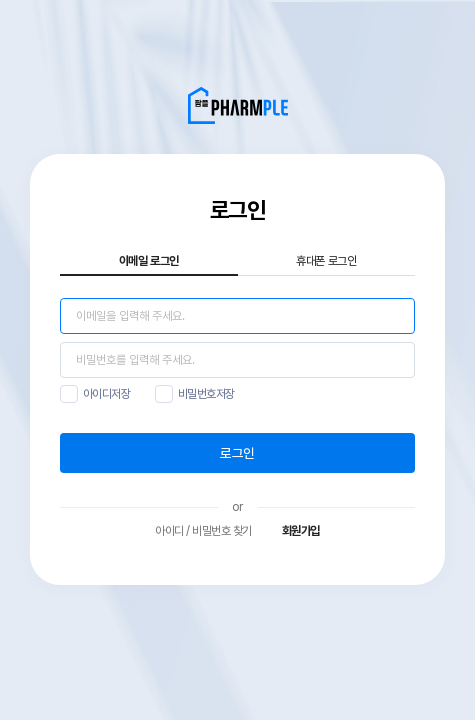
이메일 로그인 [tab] (149, 261)
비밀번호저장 (206, 394)
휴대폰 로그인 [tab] (326, 261)
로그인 (237, 453)
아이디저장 (107, 394)
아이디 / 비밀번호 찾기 (203, 531)
